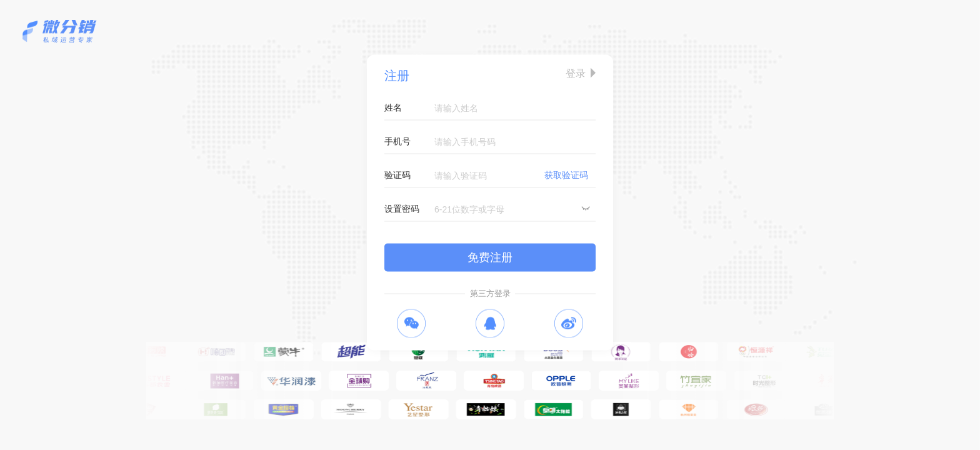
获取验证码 (566, 175)
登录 (576, 73)
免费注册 (490, 257)
